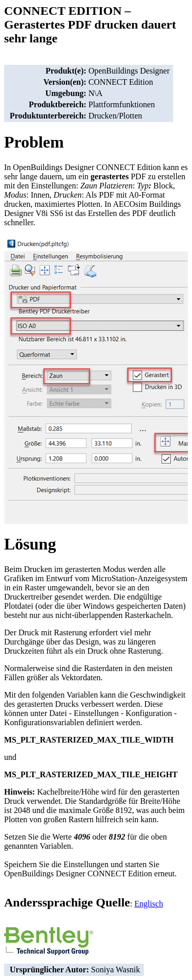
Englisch (148, 904)
